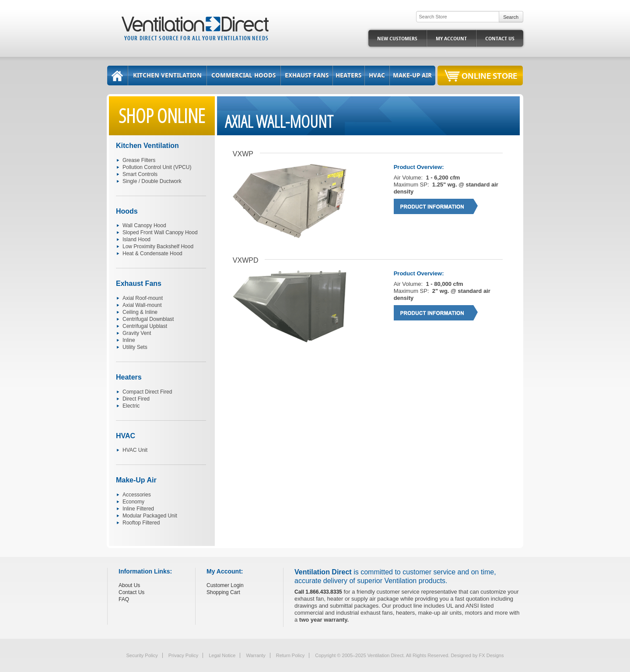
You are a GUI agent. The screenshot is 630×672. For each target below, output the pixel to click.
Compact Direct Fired (147, 392)
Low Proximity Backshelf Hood (158, 246)
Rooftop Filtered (141, 523)
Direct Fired (136, 399)
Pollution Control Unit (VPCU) (157, 167)
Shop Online (162, 116)
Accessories (137, 495)
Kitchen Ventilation (167, 76)
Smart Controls (140, 174)
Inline (129, 340)
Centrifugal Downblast (148, 319)
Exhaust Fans (307, 76)
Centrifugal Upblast (145, 326)
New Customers (397, 39)
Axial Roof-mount (143, 298)
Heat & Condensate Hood (152, 253)
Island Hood (136, 239)
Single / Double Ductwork (152, 181)
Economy (133, 502)
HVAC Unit (135, 450)
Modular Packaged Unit (150, 516)
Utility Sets (135, 347)
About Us (129, 585)
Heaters (348, 76)
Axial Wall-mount (142, 305)
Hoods (127, 211)
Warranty (255, 655)
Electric (131, 406)
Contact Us (500, 39)
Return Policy (290, 655)
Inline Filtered (138, 509)
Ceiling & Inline (140, 312)
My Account (451, 39)
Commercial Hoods (243, 76)
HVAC (377, 76)
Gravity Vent (137, 333)
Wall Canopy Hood (144, 225)
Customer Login (225, 585)
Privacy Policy (183, 655)
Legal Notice (222, 655)
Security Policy (142, 655)
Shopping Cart (223, 592)
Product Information (436, 206)
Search (511, 17)
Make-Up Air (412, 76)
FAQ (124, 599)
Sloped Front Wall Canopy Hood (160, 232)
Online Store (489, 76)
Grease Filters (139, 160)
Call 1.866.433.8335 (318, 592)
